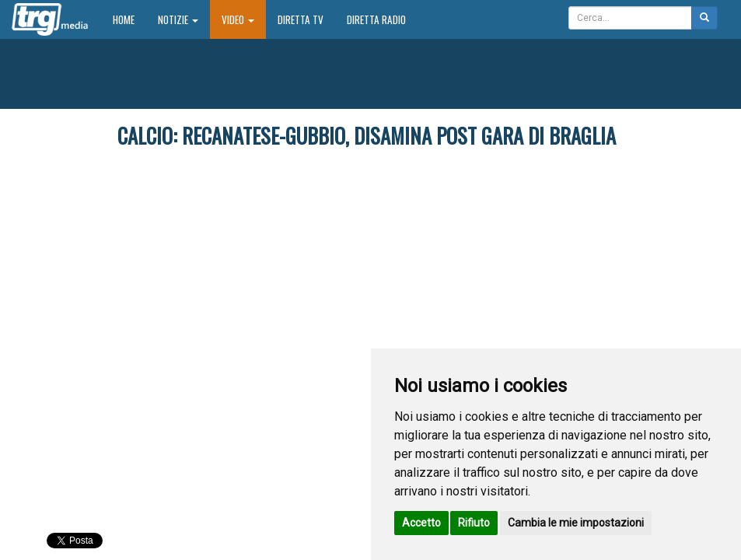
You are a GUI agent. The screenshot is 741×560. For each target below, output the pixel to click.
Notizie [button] (178, 19)
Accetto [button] (421, 523)
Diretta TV (301, 19)
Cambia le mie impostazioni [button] (576, 523)
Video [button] (238, 19)
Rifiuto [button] (474, 523)
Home (129, 19)
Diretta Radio (376, 19)
